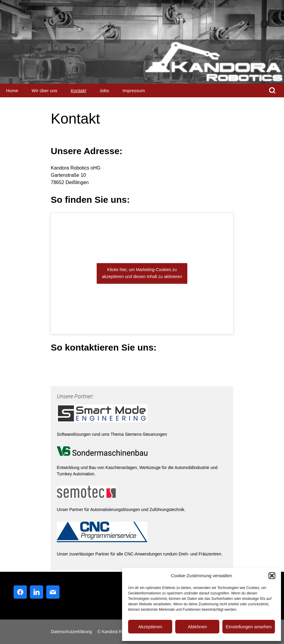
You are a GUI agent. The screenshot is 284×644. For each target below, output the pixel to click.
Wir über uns (44, 91)
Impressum (134, 91)
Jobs (104, 91)
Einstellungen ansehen (249, 627)
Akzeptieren (150, 627)
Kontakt (78, 91)
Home (12, 91)
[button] (272, 576)
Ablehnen (197, 627)
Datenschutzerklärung (71, 632)
